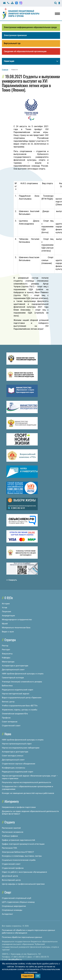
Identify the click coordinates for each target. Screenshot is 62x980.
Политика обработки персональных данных (22, 937)
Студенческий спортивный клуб (16, 898)
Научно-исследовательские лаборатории (21, 748)
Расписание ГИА (9, 848)
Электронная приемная (15, 35)
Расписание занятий (11, 828)
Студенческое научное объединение (19, 764)
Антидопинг (7, 914)
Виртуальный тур (12, 43)
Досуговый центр (10, 876)
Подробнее (28, 976)
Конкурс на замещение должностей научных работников (28, 793)
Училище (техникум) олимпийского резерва (22, 682)
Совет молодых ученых (13, 756)
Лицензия (6, 612)
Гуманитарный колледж (13, 678)
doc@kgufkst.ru (15, 960)
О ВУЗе (9, 598)
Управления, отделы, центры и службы (20, 710)
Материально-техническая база (16, 628)
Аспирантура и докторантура (15, 666)
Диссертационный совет (13, 670)
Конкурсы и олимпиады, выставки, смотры (22, 856)
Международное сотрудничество (17, 620)
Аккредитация (8, 616)
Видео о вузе (8, 632)
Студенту (10, 822)
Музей (5, 624)
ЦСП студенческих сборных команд (18, 902)
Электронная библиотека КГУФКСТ (18, 852)
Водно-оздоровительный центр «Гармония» (22, 698)
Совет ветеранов (10, 722)
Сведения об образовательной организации (25, 51)
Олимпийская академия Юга (15, 714)
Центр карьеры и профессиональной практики (23, 884)
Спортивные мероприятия (14, 906)
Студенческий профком (13, 868)
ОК (38, 976)
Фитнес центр (8, 702)
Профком (6, 718)
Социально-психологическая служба (19, 860)
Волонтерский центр (11, 880)
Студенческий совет (11, 726)
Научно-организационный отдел (17, 744)
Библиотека (7, 686)
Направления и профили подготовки (19, 807)
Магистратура (8, 662)
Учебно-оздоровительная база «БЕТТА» (20, 706)
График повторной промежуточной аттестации (23, 844)
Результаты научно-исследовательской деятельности (26, 783)
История (6, 604)
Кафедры (6, 658)
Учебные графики (10, 836)
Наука (8, 734)
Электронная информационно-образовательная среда (30, 27)
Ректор (5, 646)
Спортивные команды (12, 910)
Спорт (8, 892)
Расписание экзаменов (13, 832)
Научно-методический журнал (16, 694)
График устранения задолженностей (18, 840)
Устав (5, 608)
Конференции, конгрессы (14, 768)
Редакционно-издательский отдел (18, 690)
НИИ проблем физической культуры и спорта (23, 674)
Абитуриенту (12, 801)
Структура (10, 640)
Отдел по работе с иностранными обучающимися (24, 872)
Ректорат (6, 650)
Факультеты (7, 654)
